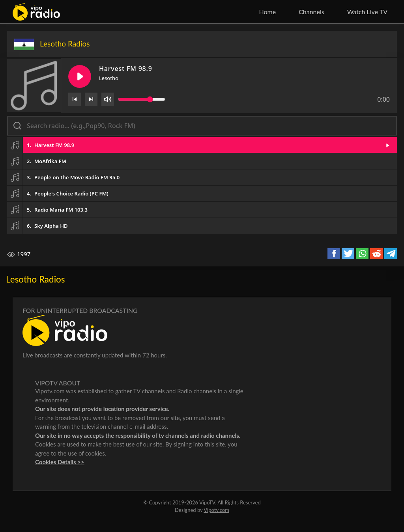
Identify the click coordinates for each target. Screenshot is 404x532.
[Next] (91, 99)
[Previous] (75, 99)
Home (267, 12)
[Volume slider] (142, 99)
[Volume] (108, 99)
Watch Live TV (367, 12)
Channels (311, 12)
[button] (202, 145)
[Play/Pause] (80, 76)
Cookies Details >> (60, 462)
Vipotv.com (216, 510)
